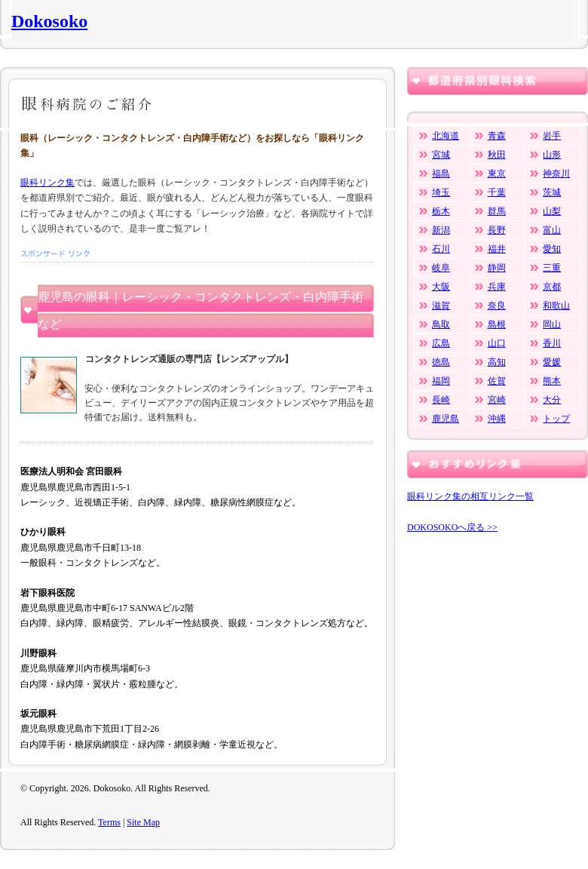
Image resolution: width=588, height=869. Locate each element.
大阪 (441, 287)
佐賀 (497, 381)
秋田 (497, 155)
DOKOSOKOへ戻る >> (452, 527)
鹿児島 (446, 419)
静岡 (497, 268)
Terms (109, 822)
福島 (441, 173)
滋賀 (441, 306)
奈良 (497, 306)
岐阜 (441, 268)
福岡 (441, 381)
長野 (497, 230)
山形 (552, 155)
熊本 (552, 381)
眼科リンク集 (47, 183)
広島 (441, 343)
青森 (497, 136)
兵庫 (497, 287)
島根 (497, 324)
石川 (441, 249)
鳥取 (441, 324)
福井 (497, 249)
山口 (497, 343)
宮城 (441, 155)
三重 (552, 268)
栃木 (441, 211)
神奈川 (556, 173)
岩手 (552, 136)
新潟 (441, 230)
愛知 (552, 249)
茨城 (552, 192)
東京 (497, 173)
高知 (497, 362)
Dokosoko (49, 21)
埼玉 (441, 192)
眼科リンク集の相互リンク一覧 (470, 496)
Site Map (143, 822)
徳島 (441, 362)
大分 (552, 400)
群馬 (497, 211)
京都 (552, 287)
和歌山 (556, 306)
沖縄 (497, 419)
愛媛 (552, 362)
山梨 (552, 211)
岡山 (552, 324)
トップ (556, 419)
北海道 (446, 136)
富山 (552, 230)
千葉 (497, 192)
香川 (552, 343)
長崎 (441, 400)
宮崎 (497, 400)
